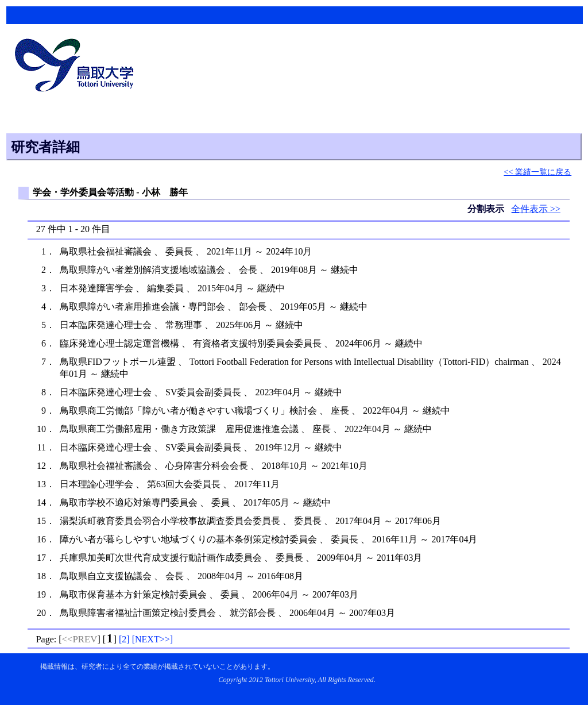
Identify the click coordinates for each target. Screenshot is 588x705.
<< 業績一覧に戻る (537, 172)
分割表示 (487, 209)
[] (124, 639)
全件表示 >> (536, 209)
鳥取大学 (78, 67)
